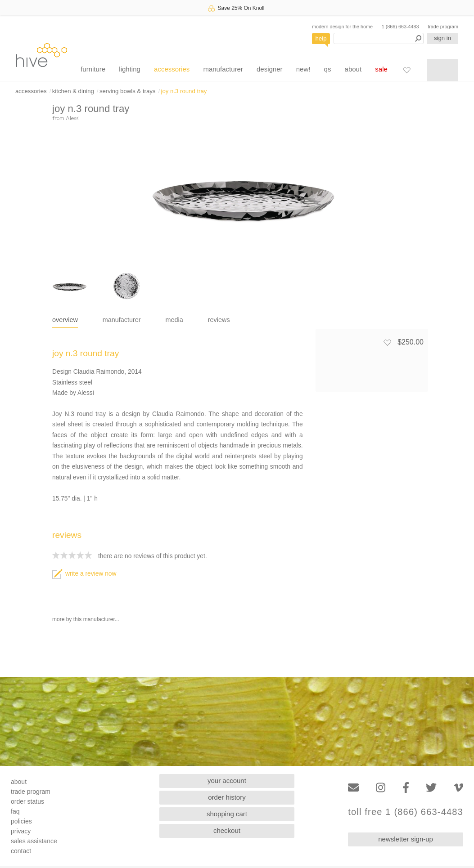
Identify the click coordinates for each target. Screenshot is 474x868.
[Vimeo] (458, 788)
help (321, 38)
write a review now (84, 574)
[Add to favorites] (387, 342)
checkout (227, 830)
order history (227, 797)
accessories (172, 69)
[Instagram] (381, 788)
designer (270, 69)
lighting (130, 69)
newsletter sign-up (406, 839)
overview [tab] (65, 320)
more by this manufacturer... (86, 619)
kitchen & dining (73, 91)
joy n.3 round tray (184, 91)
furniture (93, 69)
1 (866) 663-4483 (400, 27)
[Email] (353, 788)
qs (328, 69)
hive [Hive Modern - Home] (41, 55)
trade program (443, 27)
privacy (21, 831)
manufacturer (223, 69)
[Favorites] (406, 70)
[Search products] (379, 38)
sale (381, 69)
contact (21, 851)
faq (15, 811)
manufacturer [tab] (122, 320)
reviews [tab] (219, 320)
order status (27, 801)
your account (227, 781)
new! (303, 69)
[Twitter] (431, 788)
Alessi (73, 118)
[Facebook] (406, 788)
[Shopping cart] (442, 70)
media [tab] (174, 320)
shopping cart (227, 814)
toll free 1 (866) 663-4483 (406, 812)
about (353, 69)
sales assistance (34, 841)
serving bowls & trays (128, 91)
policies (21, 821)
